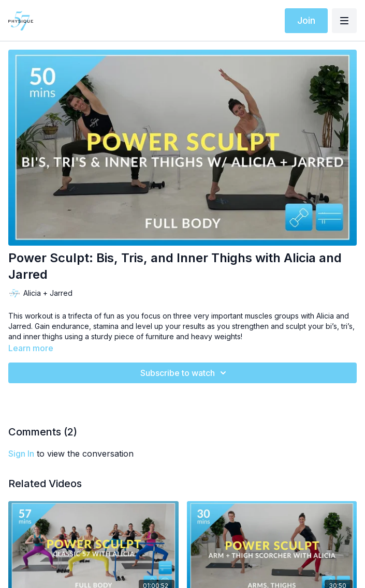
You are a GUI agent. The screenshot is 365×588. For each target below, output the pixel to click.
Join (306, 20)
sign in (21, 454)
